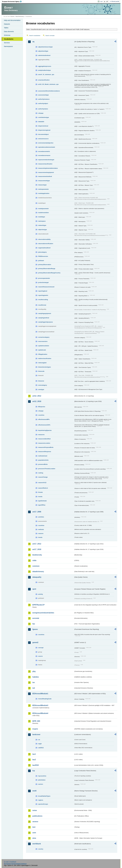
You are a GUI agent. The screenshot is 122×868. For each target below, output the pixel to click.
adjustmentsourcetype (45, 47)
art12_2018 (37, 401)
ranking (41, 473)
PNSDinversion (43, 256)
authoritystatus (43, 109)
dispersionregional (44, 130)
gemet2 (35, 642)
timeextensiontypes (44, 367)
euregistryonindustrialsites (43, 613)
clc (39, 740)
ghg (34, 671)
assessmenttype (43, 95)
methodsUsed (43, 456)
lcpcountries (42, 776)
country (41, 849)
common (36, 566)
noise (35, 810)
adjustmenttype (43, 51)
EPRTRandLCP (38, 605)
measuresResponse (45, 452)
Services (7, 43)
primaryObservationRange (47, 269)
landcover (36, 734)
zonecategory (43, 385)
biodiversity (37, 555)
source (40, 656)
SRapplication (43, 354)
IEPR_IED (36, 721)
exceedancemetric (44, 151)
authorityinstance (44, 99)
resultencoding (43, 300)
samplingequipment (45, 313)
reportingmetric (43, 295)
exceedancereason (44, 155)
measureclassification (45, 164)
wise (34, 838)
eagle (40, 744)
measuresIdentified (44, 439)
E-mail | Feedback (10, 862)
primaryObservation (45, 265)
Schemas (7, 35)
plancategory (42, 252)
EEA (13, 1)
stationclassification (45, 358)
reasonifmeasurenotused (46, 287)
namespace (42, 221)
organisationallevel (44, 248)
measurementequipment (46, 172)
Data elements (9, 32)
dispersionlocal (43, 126)
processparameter (44, 278)
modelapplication (44, 193)
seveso (35, 822)
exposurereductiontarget (46, 160)
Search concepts (50, 36)
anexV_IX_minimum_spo (46, 74)
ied (34, 688)
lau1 (34, 754)
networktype (42, 225)
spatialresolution (44, 346)
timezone (41, 381)
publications (37, 816)
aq (33, 42)
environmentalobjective (46, 143)
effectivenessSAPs (44, 425)
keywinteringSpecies (45, 430)
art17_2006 (37, 512)
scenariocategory (44, 337)
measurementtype (44, 181)
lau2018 (35, 765)
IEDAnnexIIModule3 (40, 705)
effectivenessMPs (44, 419)
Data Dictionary (20, 16)
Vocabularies (9, 39)
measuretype (42, 185)
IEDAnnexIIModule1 (40, 694)
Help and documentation (12, 20)
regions (41, 800)
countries (41, 415)
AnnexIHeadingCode (45, 699)
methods (41, 529)
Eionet (12, 16)
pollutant (41, 261)
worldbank (37, 844)
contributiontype (44, 117)
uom (34, 833)
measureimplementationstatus (48, 168)
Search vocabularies (35, 36)
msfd (34, 791)
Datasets (7, 24)
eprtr (34, 589)
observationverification (46, 244)
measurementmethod (45, 176)
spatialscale (42, 350)
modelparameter (43, 209)
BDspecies (42, 407)
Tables (6, 28)
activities (41, 517)
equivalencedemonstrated (47, 147)
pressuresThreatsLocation (47, 469)
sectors (41, 784)
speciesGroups (43, 804)
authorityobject (43, 103)
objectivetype (42, 230)
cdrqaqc (41, 113)
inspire (35, 729)
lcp (34, 771)
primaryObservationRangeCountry (49, 273)
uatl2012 (41, 748)
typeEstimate (42, 501)
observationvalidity (44, 239)
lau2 (34, 760)
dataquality (37, 577)
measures (41, 435)
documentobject (43, 134)
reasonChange (43, 477)
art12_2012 (37, 396)
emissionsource (43, 139)
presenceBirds (43, 464)
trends (40, 497)
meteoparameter (43, 189)
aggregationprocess (45, 66)
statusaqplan (42, 363)
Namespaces (8, 46)
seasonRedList (43, 488)
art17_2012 (37, 544)
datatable (41, 122)
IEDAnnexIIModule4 (40, 713)
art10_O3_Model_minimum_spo (48, 84)
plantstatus (42, 780)
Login (101, 1)
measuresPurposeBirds (46, 447)
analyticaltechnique (44, 70)
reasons (41, 533)
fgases (35, 629)
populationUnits (43, 460)
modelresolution (43, 213)
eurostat (36, 618)
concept (41, 648)
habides (36, 677)
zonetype (41, 389)
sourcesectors (43, 341)
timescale (41, 371)
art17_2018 (37, 549)
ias (34, 682)
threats (40, 492)
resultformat (42, 305)
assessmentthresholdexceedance (49, 91)
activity (40, 594)
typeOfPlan (42, 505)
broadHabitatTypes (44, 796)
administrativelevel (44, 55)
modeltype (42, 217)
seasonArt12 (42, 483)
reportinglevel (43, 291)
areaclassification (44, 80)
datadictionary (38, 572)
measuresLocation (44, 443)
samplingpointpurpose (45, 322)
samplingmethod (44, 318)
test (34, 827)
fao (34, 624)
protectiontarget (43, 282)
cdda (34, 560)
